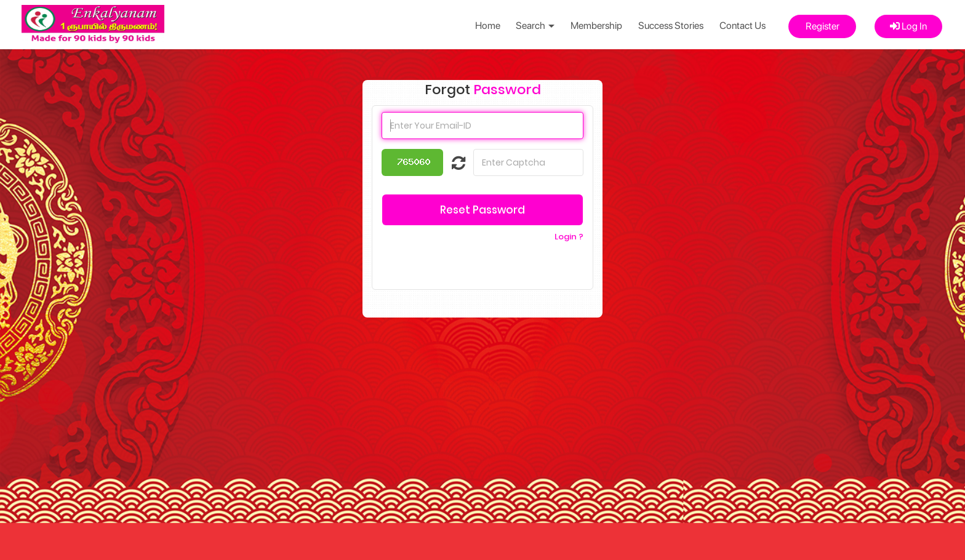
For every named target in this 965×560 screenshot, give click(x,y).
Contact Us (743, 26)
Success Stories (671, 26)
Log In (908, 26)
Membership (596, 26)
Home (488, 26)
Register (823, 26)
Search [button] (535, 26)
